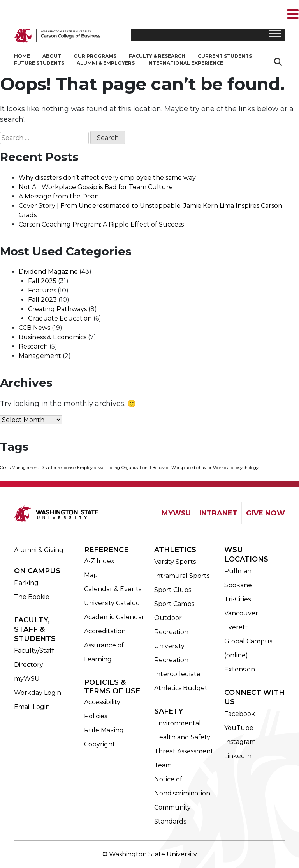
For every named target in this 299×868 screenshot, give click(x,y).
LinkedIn (238, 756)
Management (40, 356)
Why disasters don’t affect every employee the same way (107, 178)
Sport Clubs (173, 590)
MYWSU (176, 513)
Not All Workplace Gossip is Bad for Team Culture (96, 187)
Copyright (100, 744)
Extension (240, 669)
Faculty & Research (157, 56)
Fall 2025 (42, 281)
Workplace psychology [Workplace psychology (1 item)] (236, 468)
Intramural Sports (182, 576)
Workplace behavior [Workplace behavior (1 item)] (191, 468)
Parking (26, 583)
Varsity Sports (175, 562)
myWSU (27, 679)
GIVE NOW (266, 513)
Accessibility (102, 702)
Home (22, 56)
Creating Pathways (57, 309)
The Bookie (32, 597)
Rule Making (104, 730)
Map (91, 575)
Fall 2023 (42, 300)
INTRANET (218, 513)
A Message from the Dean (59, 196)
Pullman (238, 571)
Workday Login (38, 693)
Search (279, 62)
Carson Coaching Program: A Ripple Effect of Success (101, 224)
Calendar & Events (113, 589)
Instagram (240, 742)
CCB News (34, 328)
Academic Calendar (114, 617)
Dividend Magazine (48, 272)
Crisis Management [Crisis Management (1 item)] (19, 468)
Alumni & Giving (39, 550)
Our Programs (95, 56)
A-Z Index (99, 561)
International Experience (185, 63)
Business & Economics (53, 337)
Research (33, 346)
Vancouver (241, 613)
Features (42, 290)
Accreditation (105, 631)
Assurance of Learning (104, 652)
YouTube (239, 728)
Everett (236, 627)
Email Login (32, 707)
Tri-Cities (237, 599)
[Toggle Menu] (275, 33)
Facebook (240, 714)
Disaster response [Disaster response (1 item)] (58, 468)
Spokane (238, 585)
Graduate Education (60, 318)
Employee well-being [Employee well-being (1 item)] (98, 468)
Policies (96, 716)
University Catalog (112, 603)
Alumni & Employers (106, 63)
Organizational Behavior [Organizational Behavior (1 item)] (146, 468)
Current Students (225, 56)
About (52, 56)
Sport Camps (174, 604)
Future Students (39, 63)
